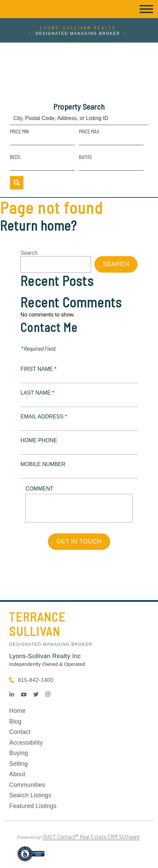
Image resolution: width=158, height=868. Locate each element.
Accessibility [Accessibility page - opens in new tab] (26, 743)
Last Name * (37, 393)
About (17, 774)
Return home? (38, 225)
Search (29, 253)
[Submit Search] (17, 183)
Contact (20, 732)
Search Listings (30, 795)
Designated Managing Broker (51, 644)
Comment (39, 489)
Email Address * (44, 417)
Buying (18, 753)
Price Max (89, 131)
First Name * (38, 369)
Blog (15, 721)
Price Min (19, 131)
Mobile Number (43, 464)
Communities (27, 785)
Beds (15, 157)
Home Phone (39, 440)
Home (17, 711)
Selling (18, 764)
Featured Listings (33, 806)
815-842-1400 (35, 680)
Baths (85, 157)
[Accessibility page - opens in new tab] (31, 857)
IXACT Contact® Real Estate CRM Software (91, 836)
